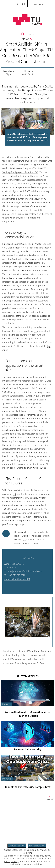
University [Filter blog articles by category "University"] (7, 779)
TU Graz (27, 34)
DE (18, 4)
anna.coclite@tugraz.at (16, 579)
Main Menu (37, 4)
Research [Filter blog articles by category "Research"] (7, 704)
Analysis (42, 850)
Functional (30, 850)
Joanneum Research (30, 513)
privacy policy (11, 861)
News (27, 39)
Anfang (50, 797)
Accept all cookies (17, 846)
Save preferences (37, 846)
